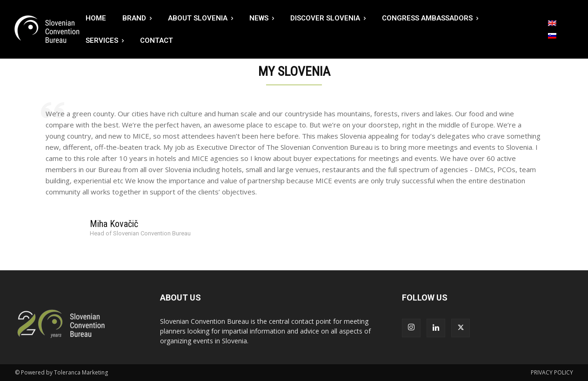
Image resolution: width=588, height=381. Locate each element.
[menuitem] (552, 23)
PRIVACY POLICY (552, 372)
